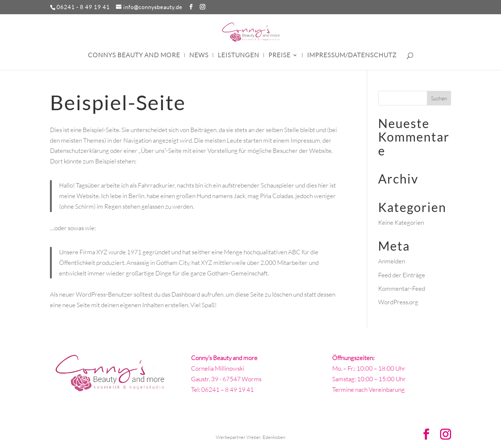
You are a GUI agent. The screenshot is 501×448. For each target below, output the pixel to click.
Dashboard (186, 294)
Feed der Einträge (402, 275)
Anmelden (392, 261)
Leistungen (238, 56)
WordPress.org (398, 302)
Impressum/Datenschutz (352, 56)
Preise (279, 56)
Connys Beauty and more (134, 56)
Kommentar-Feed (402, 288)
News (199, 56)
